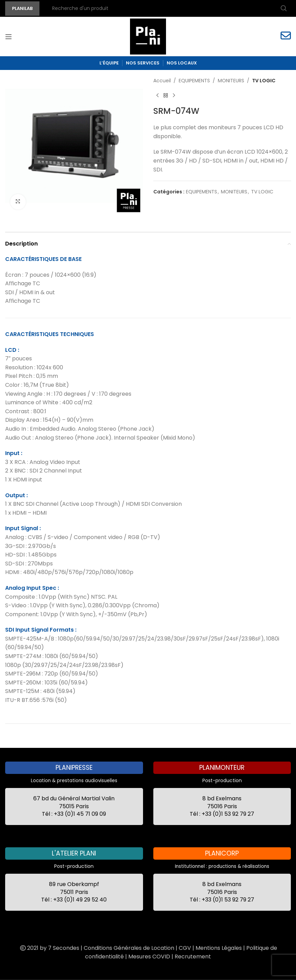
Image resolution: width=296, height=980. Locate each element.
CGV (185, 948)
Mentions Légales (219, 948)
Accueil (162, 81)
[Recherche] (169, 9)
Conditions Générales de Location (129, 948)
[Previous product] (157, 95)
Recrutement (193, 957)
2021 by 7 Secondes (49, 948)
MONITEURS (231, 81)
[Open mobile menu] (9, 37)
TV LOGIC (264, 81)
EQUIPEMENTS (194, 81)
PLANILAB (22, 8)
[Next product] (174, 95)
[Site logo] (148, 36)
